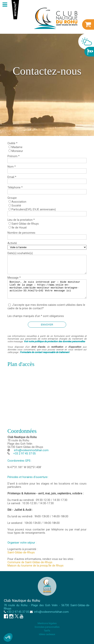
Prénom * (14, 156)
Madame (17, 147)
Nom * (12, 167)
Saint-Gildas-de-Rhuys (25, 224)
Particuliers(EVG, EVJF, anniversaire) (34, 209)
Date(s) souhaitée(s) (20, 253)
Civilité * (12, 143)
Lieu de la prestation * (21, 220)
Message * (14, 278)
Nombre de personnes (21, 233)
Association (19, 202)
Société (16, 206)
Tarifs (47, 631)
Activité (12, 243)
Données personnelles (47, 627)
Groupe (12, 198)
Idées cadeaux (47, 634)
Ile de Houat (19, 228)
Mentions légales (47, 623)
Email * (12, 177)
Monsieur (17, 151)
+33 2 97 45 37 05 (18, 612)
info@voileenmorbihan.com (31, 450)
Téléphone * (15, 188)
